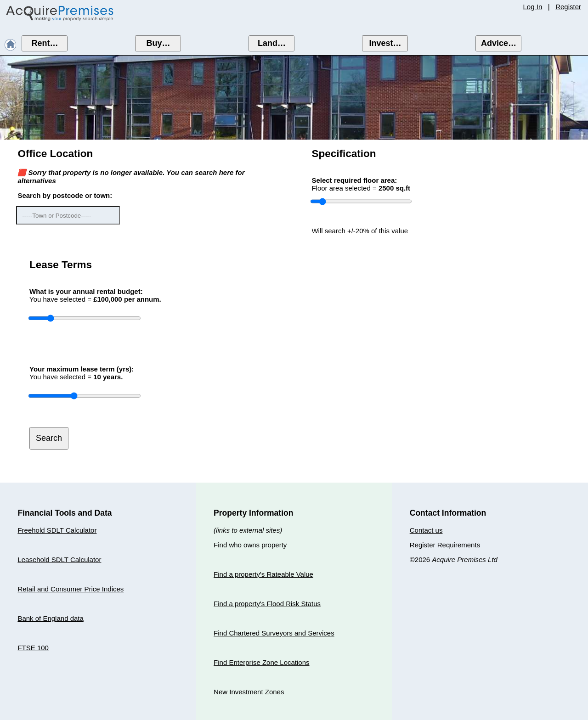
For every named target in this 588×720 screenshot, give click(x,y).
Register (568, 7)
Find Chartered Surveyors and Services (274, 633)
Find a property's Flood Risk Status (267, 604)
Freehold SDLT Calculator (57, 530)
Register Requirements (445, 545)
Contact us (426, 530)
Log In (533, 7)
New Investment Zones (249, 692)
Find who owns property (250, 545)
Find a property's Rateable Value (263, 574)
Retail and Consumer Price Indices (71, 589)
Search (49, 438)
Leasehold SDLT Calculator (59, 560)
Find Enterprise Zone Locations (261, 662)
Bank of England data (50, 618)
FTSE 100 (33, 648)
